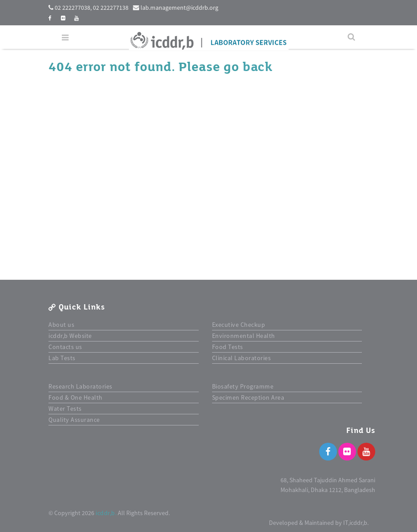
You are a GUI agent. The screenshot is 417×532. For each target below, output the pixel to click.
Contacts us (65, 347)
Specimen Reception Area (248, 397)
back (257, 67)
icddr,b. (106, 513)
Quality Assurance (74, 420)
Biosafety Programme (243, 386)
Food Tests (228, 347)
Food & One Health (76, 397)
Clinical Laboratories (242, 358)
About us (61, 325)
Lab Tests (62, 358)
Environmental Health (244, 336)
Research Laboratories (80, 386)
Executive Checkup (239, 325)
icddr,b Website (70, 336)
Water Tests (65, 409)
